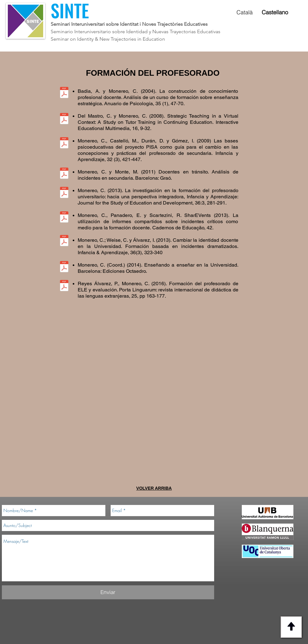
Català (245, 12)
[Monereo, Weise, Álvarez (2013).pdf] (64, 241)
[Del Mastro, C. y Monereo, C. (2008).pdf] (64, 119)
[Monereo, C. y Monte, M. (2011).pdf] (64, 174)
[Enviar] (108, 592)
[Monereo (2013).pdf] (64, 193)
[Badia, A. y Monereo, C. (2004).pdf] (64, 93)
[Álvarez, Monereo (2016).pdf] (64, 286)
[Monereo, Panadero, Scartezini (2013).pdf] (64, 218)
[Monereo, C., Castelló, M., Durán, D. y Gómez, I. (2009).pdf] (64, 143)
